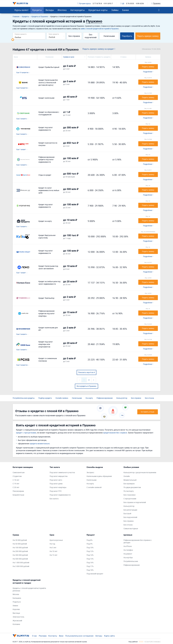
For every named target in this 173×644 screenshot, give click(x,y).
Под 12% (90, 551)
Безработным (18, 495)
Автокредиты (77, 10)
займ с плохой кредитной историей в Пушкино (100, 29)
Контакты (53, 636)
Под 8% (90, 540)
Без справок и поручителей (135, 502)
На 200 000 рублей (20, 551)
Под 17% (90, 566)
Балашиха (17, 598)
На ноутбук (128, 557)
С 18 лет (16, 480)
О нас (35, 636)
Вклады (50, 10)
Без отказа (149, 398)
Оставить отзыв (148, 412)
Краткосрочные (56, 540)
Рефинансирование (105, 398)
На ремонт (128, 554)
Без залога (54, 499)
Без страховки (129, 495)
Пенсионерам (18, 491)
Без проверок (129, 484)
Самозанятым (19, 472)
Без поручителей (91, 36)
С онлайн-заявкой (94, 487)
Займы (115, 10)
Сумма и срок (69, 57)
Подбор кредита (45, 398)
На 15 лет (53, 555)
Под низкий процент (95, 574)
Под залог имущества (59, 476)
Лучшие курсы (84, 3)
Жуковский (17, 621)
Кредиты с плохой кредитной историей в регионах (29, 589)
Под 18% (90, 570)
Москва (16, 594)
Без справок (74, 36)
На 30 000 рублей (20, 540)
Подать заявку (148, 67)
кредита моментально (40, 443)
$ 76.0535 (130, 3)
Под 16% (90, 562)
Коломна (16, 624)
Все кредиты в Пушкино (86, 386)
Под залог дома (56, 484)
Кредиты (37, 10)
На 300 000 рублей (20, 555)
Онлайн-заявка (62, 398)
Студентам (17, 476)
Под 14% (90, 555)
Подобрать (127, 36)
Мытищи (16, 613)
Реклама (43, 636)
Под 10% (90, 547)
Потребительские (131, 561)
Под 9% (90, 544)
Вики (61, 636)
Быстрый (127, 513)
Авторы (99, 636)
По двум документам (132, 487)
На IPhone (128, 546)
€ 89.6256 (140, 3)
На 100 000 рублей (20, 547)
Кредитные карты (98, 10)
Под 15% (90, 559)
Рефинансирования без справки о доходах (137, 541)
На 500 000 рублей (20, 559)
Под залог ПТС (56, 491)
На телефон (128, 550)
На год (52, 544)
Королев (16, 609)
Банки (125, 10)
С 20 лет (16, 487)
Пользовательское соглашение (79, 636)
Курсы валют (22, 10)
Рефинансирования (132, 565)
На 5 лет (53, 547)
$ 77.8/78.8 (97, 3)
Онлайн (127, 476)
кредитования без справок (115, 433)
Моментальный (130, 480)
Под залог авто (56, 480)
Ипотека (62, 10)
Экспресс (90, 472)
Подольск (17, 602)
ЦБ (122, 3)
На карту (89, 398)
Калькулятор (122, 398)
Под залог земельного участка (62, 472)
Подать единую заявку (148, 36)
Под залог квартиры (58, 487)
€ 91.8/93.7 (108, 3)
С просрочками (130, 499)
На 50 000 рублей (20, 544)
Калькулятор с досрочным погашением (140, 472)
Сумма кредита (21, 34)
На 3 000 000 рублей (21, 566)
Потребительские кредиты (24, 398)
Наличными (109, 36)
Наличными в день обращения (99, 476)
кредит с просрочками (26, 433)
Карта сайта (109, 636)
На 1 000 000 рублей (21, 562)
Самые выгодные (131, 528)
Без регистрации (130, 510)
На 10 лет (53, 551)
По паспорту (129, 491)
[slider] (13, 40)
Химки (15, 606)
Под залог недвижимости (60, 495)
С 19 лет (16, 484)
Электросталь (18, 617)
